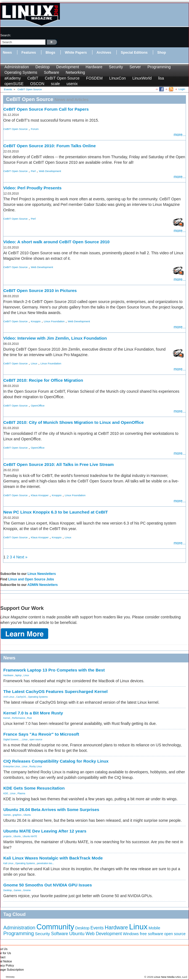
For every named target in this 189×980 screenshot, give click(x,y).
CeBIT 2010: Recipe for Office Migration (43, 380)
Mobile (155, 928)
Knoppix (36, 321)
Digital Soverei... (12, 739)
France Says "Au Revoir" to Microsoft (41, 734)
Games (7, 815)
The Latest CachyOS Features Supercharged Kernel (55, 691)
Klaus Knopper (40, 495)
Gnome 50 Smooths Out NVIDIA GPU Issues (48, 885)
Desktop (43, 67)
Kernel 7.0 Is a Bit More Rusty (33, 713)
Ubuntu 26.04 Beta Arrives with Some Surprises (51, 810)
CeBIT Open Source (62, 78)
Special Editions (134, 53)
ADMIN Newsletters (42, 585)
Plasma (21, 793)
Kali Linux (8, 863)
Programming (159, 67)
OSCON (37, 84)
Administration (17, 67)
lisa (161, 78)
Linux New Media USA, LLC (171, 977)
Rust (29, 718)
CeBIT (33, 78)
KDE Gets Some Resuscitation (34, 788)
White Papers (76, 53)
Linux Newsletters (42, 574)
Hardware (94, 67)
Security (116, 67)
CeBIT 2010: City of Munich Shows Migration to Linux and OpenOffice (74, 422)
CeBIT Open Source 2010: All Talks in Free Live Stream (58, 464)
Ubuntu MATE (30, 836)
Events (97, 928)
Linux (34, 363)
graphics (17, 815)
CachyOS (21, 697)
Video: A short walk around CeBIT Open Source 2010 (56, 242)
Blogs (50, 53)
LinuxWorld (142, 78)
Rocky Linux (36, 766)
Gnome (27, 890)
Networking (75, 72)
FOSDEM (94, 78)
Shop (162, 53)
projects (7, 836)
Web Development (50, 171)
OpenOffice (38, 406)
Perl (33, 171)
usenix (72, 84)
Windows (131, 934)
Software (51, 72)
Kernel (7, 718)
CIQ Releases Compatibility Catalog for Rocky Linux (56, 761)
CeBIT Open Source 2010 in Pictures (40, 290)
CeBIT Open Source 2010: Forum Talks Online (50, 146)
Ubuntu (27, 815)
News (7, 53)
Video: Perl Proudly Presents (32, 188)
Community (55, 927)
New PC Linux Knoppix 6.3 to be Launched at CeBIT (56, 512)
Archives (104, 53)
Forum (35, 129)
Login (182, 89)
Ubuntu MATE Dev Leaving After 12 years (45, 831)
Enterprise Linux (12, 766)
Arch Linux (9, 697)
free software (152, 934)
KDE (6, 793)
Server (135, 67)
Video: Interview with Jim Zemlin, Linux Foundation (55, 338)
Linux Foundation (54, 321)
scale (55, 84)
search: (6, 35)
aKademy (13, 78)
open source (36, 739)
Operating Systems (21, 72)
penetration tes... (46, 863)
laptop (18, 675)
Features (29, 53)
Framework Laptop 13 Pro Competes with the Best (54, 670)
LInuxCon (118, 78)
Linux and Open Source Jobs (31, 579)
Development (68, 67)
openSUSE (14, 84)
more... (180, 135)
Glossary (10, 977)
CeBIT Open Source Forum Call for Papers (46, 109)
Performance (18, 718)
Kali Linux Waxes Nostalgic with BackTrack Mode (53, 858)
